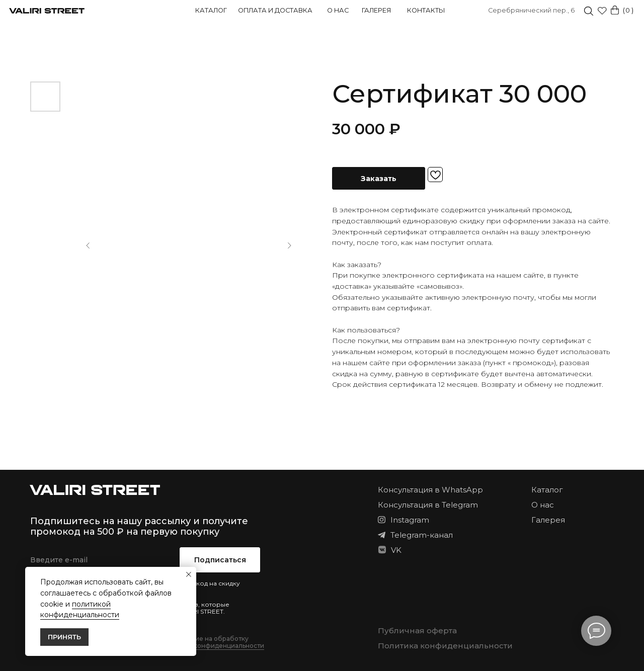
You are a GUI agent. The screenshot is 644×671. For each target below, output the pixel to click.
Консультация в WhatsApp (430, 490)
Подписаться (220, 560)
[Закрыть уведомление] (189, 574)
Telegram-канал (422, 535)
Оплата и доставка (275, 10)
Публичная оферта (417, 631)
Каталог (211, 10)
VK (396, 550)
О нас (338, 10)
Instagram (410, 520)
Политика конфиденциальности (445, 646)
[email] (100, 560)
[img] (589, 11)
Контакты (426, 10)
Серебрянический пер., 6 (531, 10)
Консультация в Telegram (428, 505)
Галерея (376, 10)
